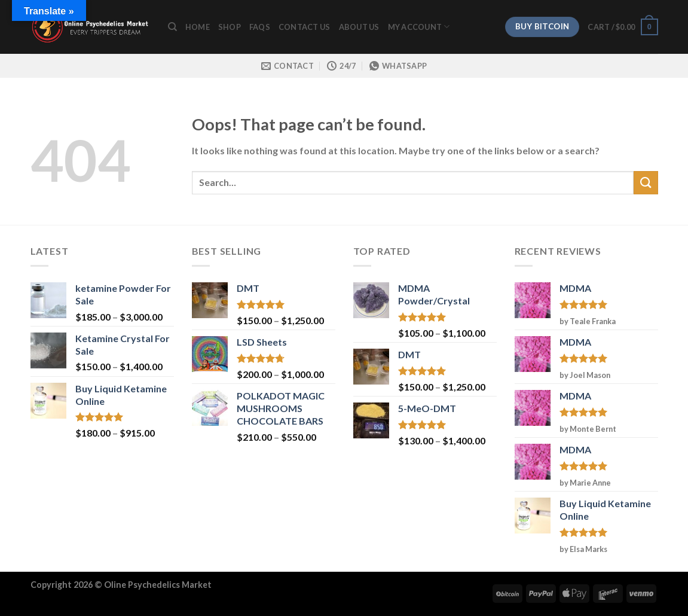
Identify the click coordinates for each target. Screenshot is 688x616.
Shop (230, 27)
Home (198, 27)
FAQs (260, 27)
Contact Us (305, 27)
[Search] (172, 27)
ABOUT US (359, 27)
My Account (419, 27)
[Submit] (646, 183)
